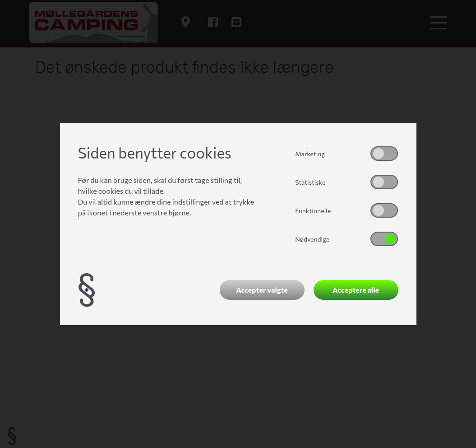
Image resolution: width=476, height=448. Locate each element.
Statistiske (310, 182)
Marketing (310, 154)
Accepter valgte (262, 290)
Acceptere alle (356, 290)
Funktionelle (313, 211)
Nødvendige (312, 239)
